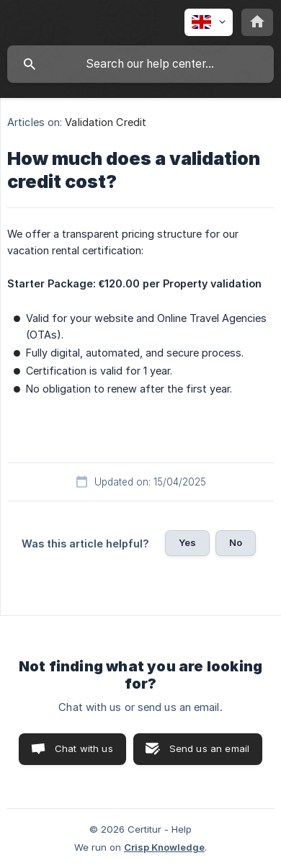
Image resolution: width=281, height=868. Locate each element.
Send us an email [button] (209, 748)
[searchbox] (140, 64)
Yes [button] (187, 542)
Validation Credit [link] (106, 122)
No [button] (236, 542)
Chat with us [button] (84, 748)
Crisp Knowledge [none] (164, 847)
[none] (209, 22)
